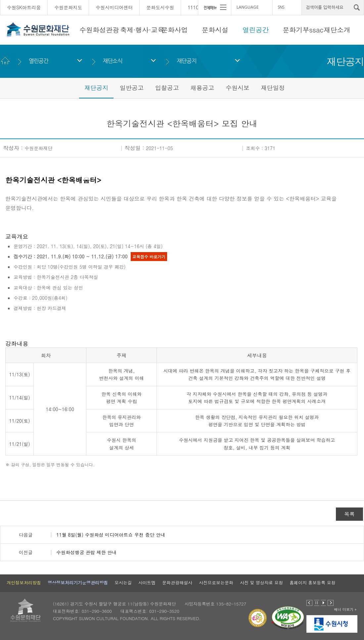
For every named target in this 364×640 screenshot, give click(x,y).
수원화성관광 (99, 30)
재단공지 (186, 61)
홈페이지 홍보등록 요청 (313, 583)
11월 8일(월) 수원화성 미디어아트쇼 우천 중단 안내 (111, 535)
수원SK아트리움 (24, 7)
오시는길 (123, 583)
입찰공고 (167, 88)
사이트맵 (147, 583)
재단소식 (112, 61)
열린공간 (256, 30)
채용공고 (202, 88)
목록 (349, 514)
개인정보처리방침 (24, 583)
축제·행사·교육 (142, 30)
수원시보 (238, 88)
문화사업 (174, 30)
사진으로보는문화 (216, 583)
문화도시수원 (160, 7)
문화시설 (215, 30)
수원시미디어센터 (114, 7)
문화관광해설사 (177, 583)
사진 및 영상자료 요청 (261, 583)
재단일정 (273, 88)
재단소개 (337, 30)
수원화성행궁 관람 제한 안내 (86, 552)
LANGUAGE (248, 7)
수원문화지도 (68, 7)
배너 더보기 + (345, 609)
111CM (195, 7)
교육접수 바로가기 (149, 257)
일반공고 (132, 88)
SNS (281, 7)
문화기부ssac (303, 30)
